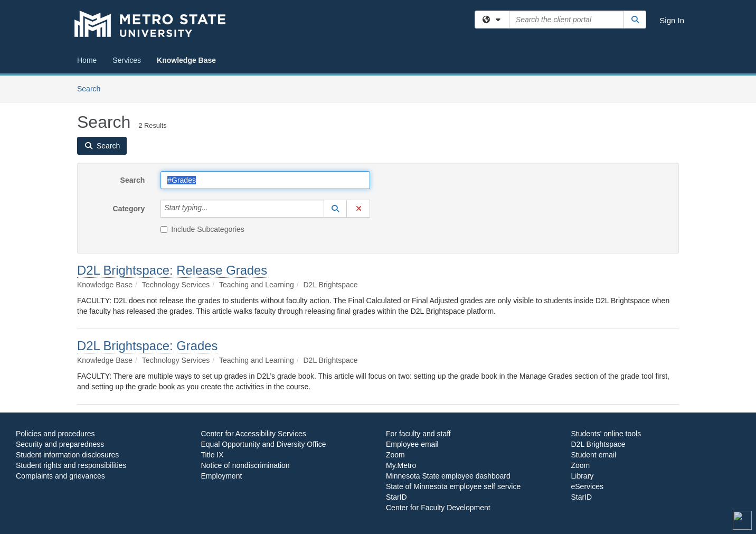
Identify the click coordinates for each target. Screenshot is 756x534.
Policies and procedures (55, 434)
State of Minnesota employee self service (453, 486)
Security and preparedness (60, 444)
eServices (587, 486)
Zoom (395, 455)
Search (93, 88)
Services (127, 60)
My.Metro (401, 465)
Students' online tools (606, 434)
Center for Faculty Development (438, 508)
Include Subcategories (202, 229)
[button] (335, 209)
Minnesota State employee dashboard (448, 476)
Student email (594, 455)
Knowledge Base (186, 60)
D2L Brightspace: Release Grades (172, 270)
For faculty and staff (418, 434)
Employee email (412, 444)
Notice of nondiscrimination (245, 465)
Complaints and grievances (60, 476)
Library (583, 476)
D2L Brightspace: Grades (147, 346)
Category (129, 209)
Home (87, 60)
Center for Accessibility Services (254, 434)
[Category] (214, 209)
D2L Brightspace (598, 444)
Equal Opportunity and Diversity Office (264, 444)
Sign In (672, 20)
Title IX (212, 455)
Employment (222, 476)
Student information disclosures (67, 455)
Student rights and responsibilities (71, 465)
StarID (396, 497)
